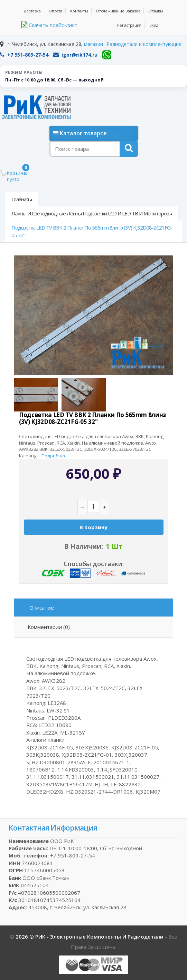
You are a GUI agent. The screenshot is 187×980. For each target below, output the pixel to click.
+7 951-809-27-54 (24, 55)
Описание (42, 608)
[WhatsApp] (107, 55)
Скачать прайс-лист (49, 25)
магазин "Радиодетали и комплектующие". (134, 44)
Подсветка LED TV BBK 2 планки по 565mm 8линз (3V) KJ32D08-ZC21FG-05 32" (92, 231)
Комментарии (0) (49, 627)
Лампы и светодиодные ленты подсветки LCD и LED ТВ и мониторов (90, 213)
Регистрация (129, 25)
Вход (154, 25)
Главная (20, 199)
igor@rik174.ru (75, 55)
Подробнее (54, 456)
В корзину (93, 527)
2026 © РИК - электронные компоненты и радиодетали (90, 937)
